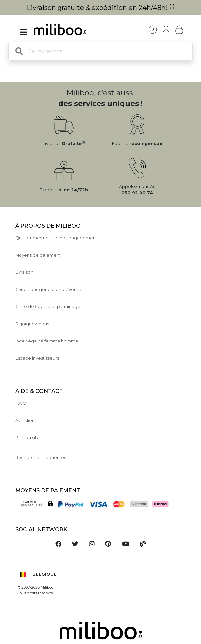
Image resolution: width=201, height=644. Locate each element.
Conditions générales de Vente (48, 289)
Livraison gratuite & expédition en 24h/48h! (101, 8)
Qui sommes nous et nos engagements (57, 238)
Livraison (24, 272)
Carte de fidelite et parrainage (48, 307)
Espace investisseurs (37, 358)
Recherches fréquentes (41, 457)
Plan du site (27, 438)
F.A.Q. (21, 403)
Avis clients (27, 420)
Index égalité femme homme (47, 341)
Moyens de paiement (38, 255)
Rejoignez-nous (32, 324)
